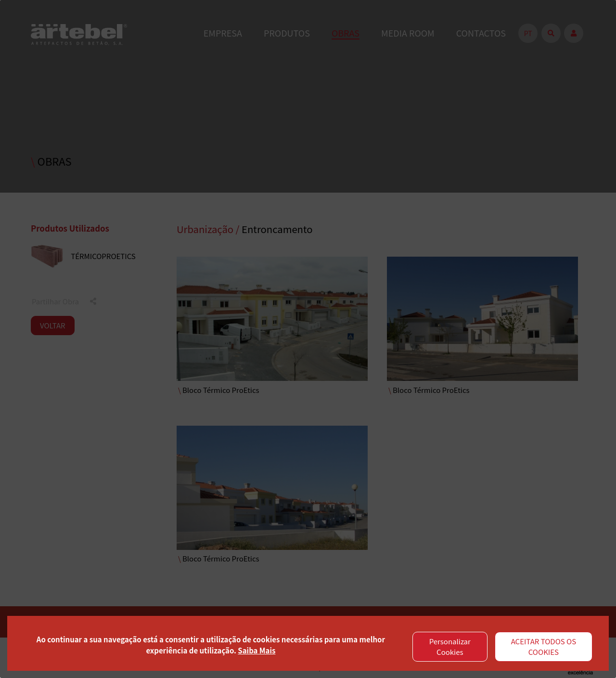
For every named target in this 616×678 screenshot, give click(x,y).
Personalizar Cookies (450, 647)
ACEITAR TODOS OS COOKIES (544, 647)
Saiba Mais (257, 650)
